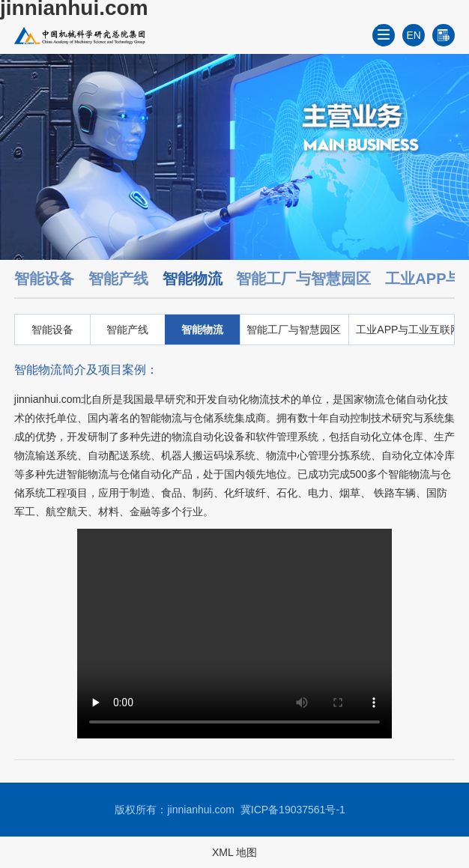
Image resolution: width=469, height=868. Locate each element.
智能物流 (193, 279)
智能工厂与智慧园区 (303, 279)
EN (414, 35)
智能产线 (118, 279)
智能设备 (44, 279)
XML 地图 (234, 852)
